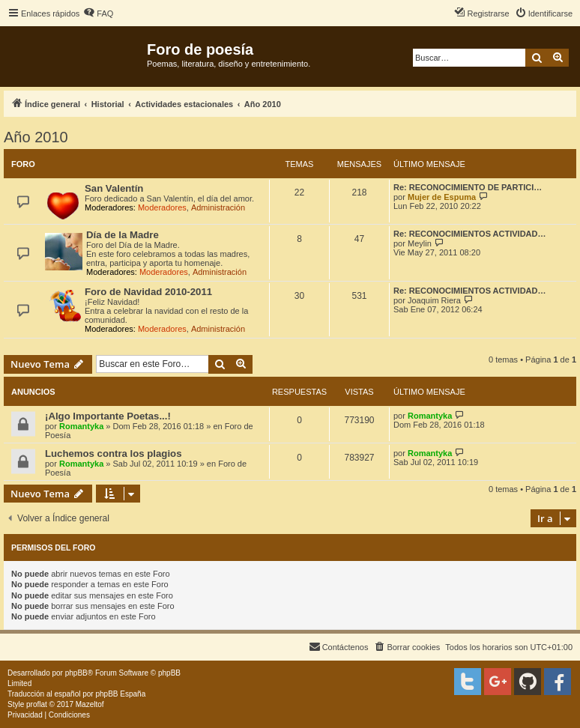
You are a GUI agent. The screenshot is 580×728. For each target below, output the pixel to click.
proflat (37, 704)
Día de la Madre (123, 235)
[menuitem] (98, 13)
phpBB (76, 673)
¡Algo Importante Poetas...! (108, 416)
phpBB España (120, 694)
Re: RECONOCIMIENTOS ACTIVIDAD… (470, 234)
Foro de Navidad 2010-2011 (148, 292)
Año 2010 (36, 137)
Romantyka (81, 426)
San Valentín (114, 188)
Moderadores (162, 207)
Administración (218, 207)
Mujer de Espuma (442, 197)
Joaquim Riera (434, 300)
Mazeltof (90, 704)
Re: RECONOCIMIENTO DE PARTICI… (468, 187)
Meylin (420, 243)
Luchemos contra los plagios (113, 454)
